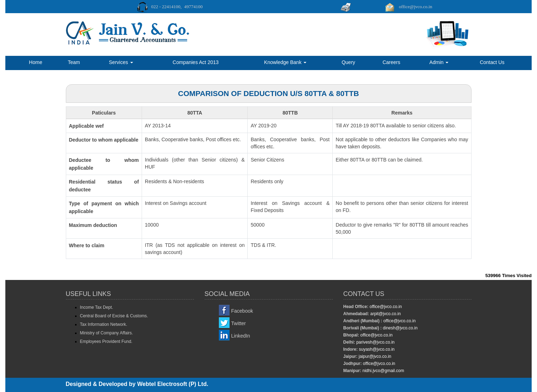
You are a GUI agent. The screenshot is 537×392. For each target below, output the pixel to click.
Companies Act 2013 (196, 62)
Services (121, 62)
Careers (391, 62)
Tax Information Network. (104, 324)
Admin (439, 62)
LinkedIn (241, 336)
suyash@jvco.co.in (376, 349)
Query (348, 62)
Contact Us (492, 62)
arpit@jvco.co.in (385, 314)
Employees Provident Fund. (106, 341)
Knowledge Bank (285, 62)
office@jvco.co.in (385, 307)
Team (74, 62)
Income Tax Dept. (97, 307)
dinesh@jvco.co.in (400, 328)
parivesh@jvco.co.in (375, 342)
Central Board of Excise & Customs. (114, 316)
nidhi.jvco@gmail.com (383, 371)
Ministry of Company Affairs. (107, 333)
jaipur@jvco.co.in (375, 356)
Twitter (239, 323)
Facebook (242, 311)
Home (35, 62)
